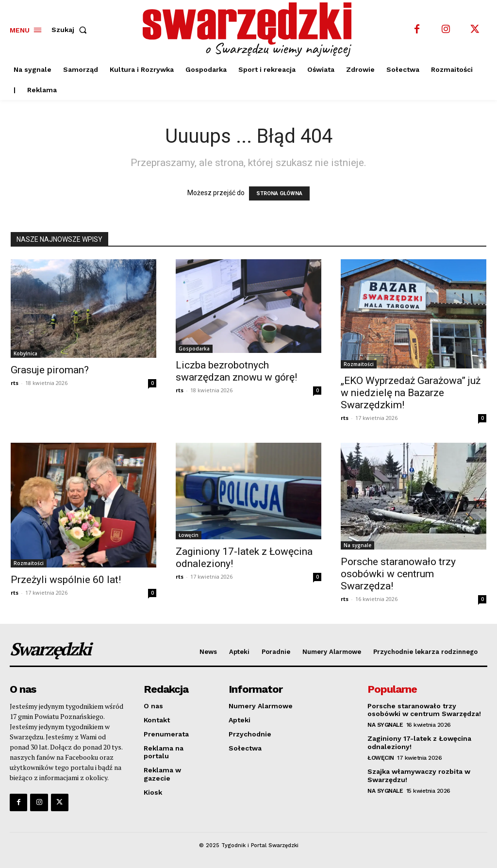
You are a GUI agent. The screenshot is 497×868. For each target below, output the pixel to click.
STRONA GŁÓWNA (279, 193)
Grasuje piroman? (50, 370)
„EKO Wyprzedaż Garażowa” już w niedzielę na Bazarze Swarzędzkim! (411, 393)
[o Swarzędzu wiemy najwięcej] (250, 30)
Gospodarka (194, 349)
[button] (71, 30)
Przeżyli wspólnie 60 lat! (66, 580)
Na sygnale (357, 545)
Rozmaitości (359, 364)
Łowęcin (189, 535)
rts (15, 383)
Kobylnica (25, 353)
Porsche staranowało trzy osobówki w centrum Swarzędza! (398, 574)
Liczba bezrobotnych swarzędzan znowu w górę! (236, 371)
